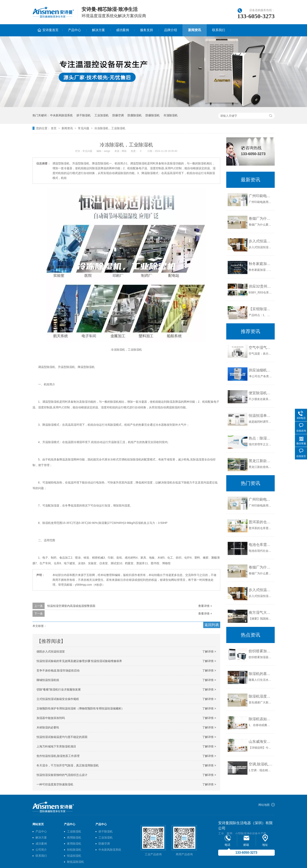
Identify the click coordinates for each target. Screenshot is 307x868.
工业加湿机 (102, 115)
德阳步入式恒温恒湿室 (51, 652)
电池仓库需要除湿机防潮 (261, 545)
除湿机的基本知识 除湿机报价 (261, 674)
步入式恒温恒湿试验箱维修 (261, 241)
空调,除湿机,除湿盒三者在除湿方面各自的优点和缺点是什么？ (261, 764)
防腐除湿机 (135, 115)
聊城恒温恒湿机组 (48, 680)
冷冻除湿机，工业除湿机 (110, 128)
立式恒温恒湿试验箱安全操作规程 (58, 699)
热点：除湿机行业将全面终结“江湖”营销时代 (261, 438)
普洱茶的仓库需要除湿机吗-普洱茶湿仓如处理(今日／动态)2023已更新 (261, 522)
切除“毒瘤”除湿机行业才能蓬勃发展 (59, 689)
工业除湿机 (74, 831)
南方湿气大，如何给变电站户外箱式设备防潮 (261, 613)
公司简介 (41, 850)
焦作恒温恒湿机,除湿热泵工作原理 (58, 756)
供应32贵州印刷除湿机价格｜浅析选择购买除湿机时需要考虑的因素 (261, 286)
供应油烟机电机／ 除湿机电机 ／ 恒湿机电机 (261, 370)
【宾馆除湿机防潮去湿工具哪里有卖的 (261, 309)
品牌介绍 (171, 30)
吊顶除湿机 (171, 115)
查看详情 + (205, 606)
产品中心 (74, 30)
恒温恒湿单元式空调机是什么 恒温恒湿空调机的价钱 (261, 416)
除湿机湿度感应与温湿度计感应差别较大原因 (261, 696)
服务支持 (147, 30)
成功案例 (123, 30)
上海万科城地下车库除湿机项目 (56, 746)
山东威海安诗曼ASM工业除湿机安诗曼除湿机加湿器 (261, 742)
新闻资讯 (195, 30)
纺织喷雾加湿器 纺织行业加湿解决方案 (261, 651)
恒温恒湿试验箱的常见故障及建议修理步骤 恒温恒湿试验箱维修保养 (79, 661)
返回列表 (212, 625)
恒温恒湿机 (74, 856)
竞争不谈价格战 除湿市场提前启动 (58, 670)
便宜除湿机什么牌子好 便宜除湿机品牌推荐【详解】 (261, 393)
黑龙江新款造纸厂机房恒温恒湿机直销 (261, 461)
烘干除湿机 (84, 115)
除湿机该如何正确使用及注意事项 (261, 719)
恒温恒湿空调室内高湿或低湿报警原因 (71, 606)
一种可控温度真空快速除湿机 (55, 784)
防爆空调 (118, 115)
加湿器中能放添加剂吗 (51, 718)
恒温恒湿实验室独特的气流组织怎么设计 (62, 775)
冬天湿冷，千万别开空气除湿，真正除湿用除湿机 (68, 765)
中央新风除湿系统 (61, 115)
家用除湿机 (74, 844)
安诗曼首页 (50, 30)
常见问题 (84, 128)
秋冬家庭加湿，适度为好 (261, 264)
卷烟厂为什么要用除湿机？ (261, 219)
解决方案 (98, 30)
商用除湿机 (74, 838)
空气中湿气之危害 (261, 348)
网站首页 (38, 824)
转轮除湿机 (74, 850)
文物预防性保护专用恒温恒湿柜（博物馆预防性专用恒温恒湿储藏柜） (80, 708)
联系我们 (219, 30)
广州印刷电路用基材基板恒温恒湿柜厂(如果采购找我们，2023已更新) (261, 196)
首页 (54, 128)
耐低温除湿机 (75, 862)
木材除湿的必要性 (48, 727)
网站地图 (264, 805)
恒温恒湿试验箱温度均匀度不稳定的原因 (62, 737)
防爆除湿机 (153, 115)
